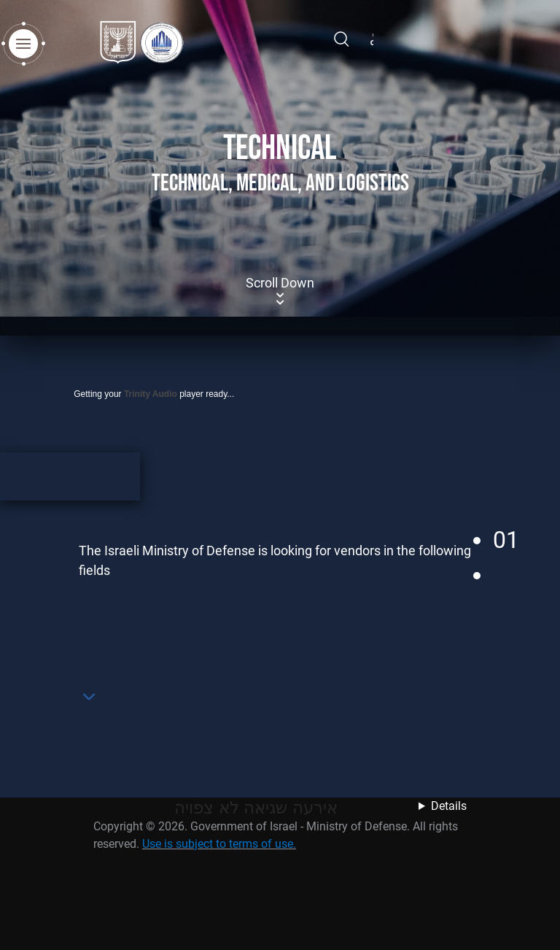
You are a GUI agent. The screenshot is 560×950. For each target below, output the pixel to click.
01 (506, 540)
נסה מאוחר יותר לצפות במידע (435, 817)
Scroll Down (280, 291)
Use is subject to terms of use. (219, 844)
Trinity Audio (151, 394)
